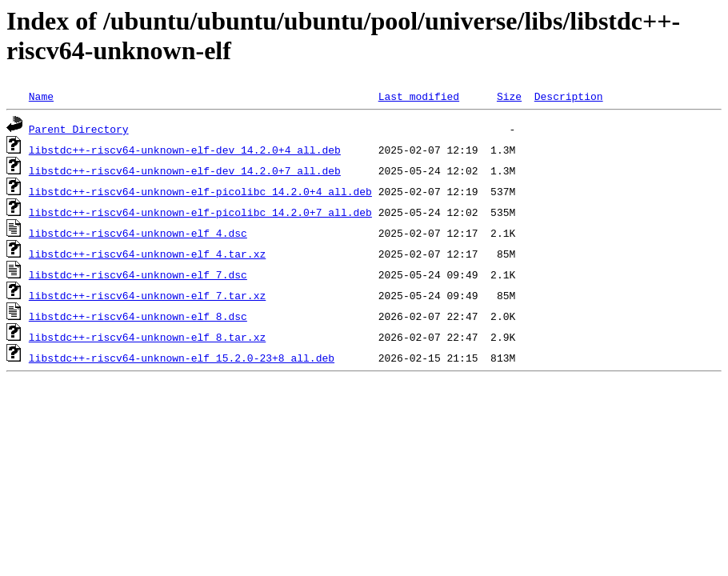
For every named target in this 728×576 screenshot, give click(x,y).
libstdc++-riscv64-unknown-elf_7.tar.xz (147, 295)
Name (41, 96)
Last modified (419, 96)
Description (569, 96)
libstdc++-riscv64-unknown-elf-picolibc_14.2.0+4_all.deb (200, 191)
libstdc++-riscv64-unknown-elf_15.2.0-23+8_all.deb (182, 358)
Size (509, 96)
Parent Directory (79, 129)
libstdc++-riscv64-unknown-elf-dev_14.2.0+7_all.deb (185, 170)
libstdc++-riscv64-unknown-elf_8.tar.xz (147, 337)
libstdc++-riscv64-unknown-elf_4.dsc (138, 233)
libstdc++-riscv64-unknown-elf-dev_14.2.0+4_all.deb (185, 150)
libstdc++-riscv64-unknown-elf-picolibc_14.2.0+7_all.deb (200, 212)
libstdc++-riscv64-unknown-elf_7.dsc (138, 274)
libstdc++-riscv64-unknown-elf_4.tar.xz (147, 254)
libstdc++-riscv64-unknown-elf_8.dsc (138, 316)
